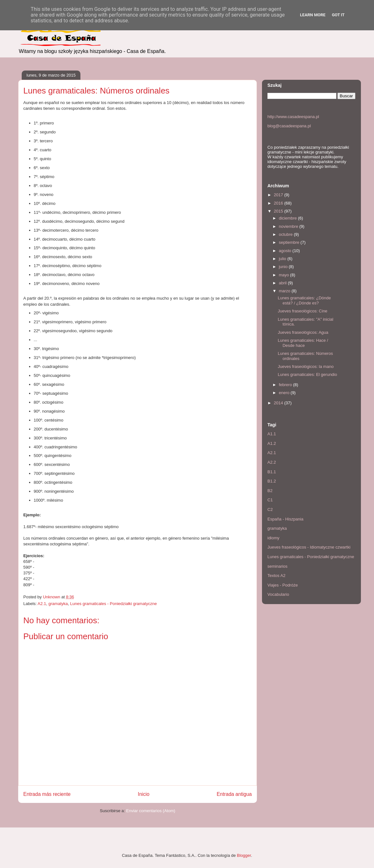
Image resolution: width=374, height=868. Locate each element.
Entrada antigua (234, 794)
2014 (279, 403)
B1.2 (272, 481)
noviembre (289, 226)
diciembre (288, 218)
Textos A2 (276, 576)
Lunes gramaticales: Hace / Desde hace (303, 343)
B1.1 (272, 472)
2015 (279, 211)
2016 (279, 203)
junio (284, 267)
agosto (286, 251)
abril (283, 283)
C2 (270, 509)
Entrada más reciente (47, 794)
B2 (270, 491)
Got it (338, 15)
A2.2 (272, 462)
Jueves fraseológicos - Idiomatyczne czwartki (309, 547)
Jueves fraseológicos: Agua (303, 332)
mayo (284, 275)
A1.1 (272, 434)
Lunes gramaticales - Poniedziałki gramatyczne (114, 604)
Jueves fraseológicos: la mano (306, 367)
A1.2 (272, 443)
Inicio (144, 794)
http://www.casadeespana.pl (293, 117)
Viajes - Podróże (283, 585)
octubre (286, 234)
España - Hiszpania (285, 519)
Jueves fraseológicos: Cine (302, 311)
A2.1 (42, 604)
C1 (270, 500)
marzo (285, 291)
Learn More (313, 15)
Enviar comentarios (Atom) (151, 811)
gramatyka (58, 604)
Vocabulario (278, 594)
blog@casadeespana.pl (289, 126)
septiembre (290, 242)
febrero (286, 385)
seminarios (277, 566)
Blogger (244, 855)
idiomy (273, 538)
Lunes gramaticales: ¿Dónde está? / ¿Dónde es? (304, 300)
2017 (279, 195)
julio (283, 259)
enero (285, 393)
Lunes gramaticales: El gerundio (307, 374)
